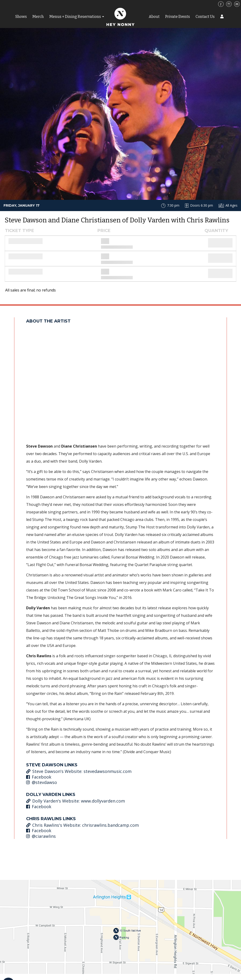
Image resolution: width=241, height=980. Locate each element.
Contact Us (205, 17)
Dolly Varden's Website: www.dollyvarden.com (76, 801)
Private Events (178, 17)
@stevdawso (42, 782)
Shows (21, 17)
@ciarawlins (41, 836)
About (154, 17)
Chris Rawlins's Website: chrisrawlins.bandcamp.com (82, 825)
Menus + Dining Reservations (75, 17)
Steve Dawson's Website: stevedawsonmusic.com (79, 771)
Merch (38, 17)
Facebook (39, 777)
